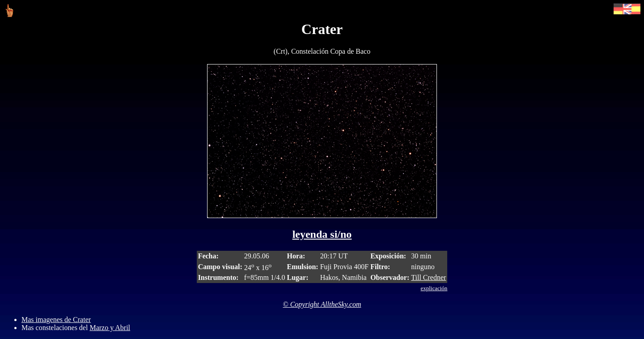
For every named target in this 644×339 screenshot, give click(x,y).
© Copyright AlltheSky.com (322, 304)
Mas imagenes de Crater (56, 320)
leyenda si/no (322, 234)
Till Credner (428, 277)
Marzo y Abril (110, 328)
